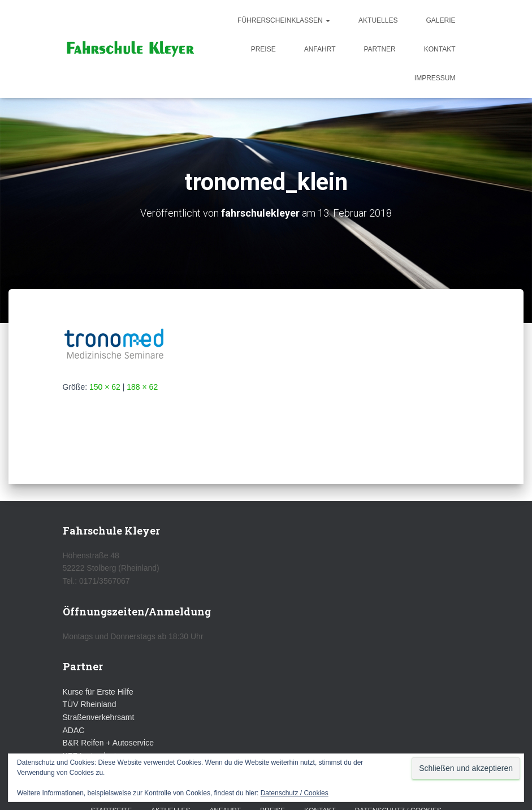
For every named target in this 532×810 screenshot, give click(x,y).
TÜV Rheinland (90, 704)
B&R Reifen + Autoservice (108, 743)
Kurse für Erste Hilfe (98, 692)
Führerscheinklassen (284, 20)
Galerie (440, 20)
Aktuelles (378, 20)
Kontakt (440, 49)
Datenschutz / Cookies (295, 793)
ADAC (74, 730)
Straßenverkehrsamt (99, 717)
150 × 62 (105, 387)
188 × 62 (142, 387)
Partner (379, 49)
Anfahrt (320, 49)
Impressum (435, 78)
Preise (263, 49)
